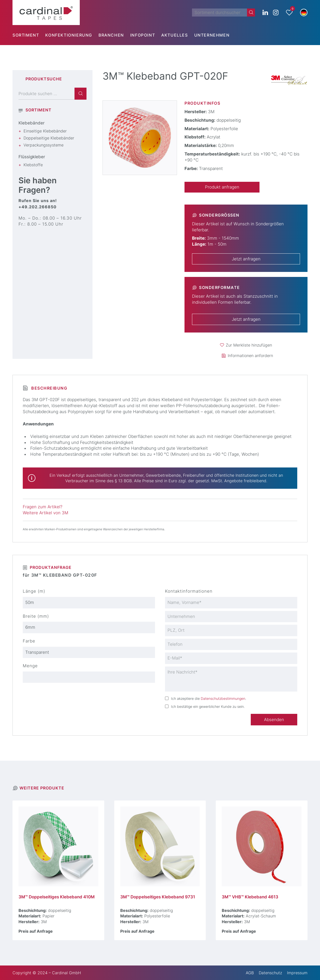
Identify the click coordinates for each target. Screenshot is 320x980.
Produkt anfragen (222, 187)
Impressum (297, 973)
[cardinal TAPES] (46, 13)
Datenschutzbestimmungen (223, 698)
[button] (304, 13)
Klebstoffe (33, 165)
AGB (250, 973)
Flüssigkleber (32, 157)
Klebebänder (31, 123)
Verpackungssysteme (43, 145)
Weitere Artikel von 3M (45, 513)
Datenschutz (270, 973)
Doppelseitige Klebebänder (49, 138)
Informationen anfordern (250, 356)
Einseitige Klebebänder (45, 131)
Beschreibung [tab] (49, 388)
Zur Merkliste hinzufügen (249, 345)
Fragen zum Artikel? (42, 507)
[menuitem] (29, 35)
